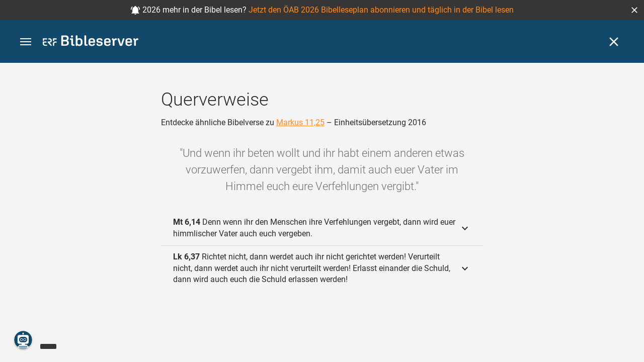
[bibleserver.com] (91, 42)
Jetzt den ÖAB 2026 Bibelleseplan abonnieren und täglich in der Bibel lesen (381, 10)
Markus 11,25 (300, 122)
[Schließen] (614, 42)
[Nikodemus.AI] (23, 340)
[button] (634, 10)
